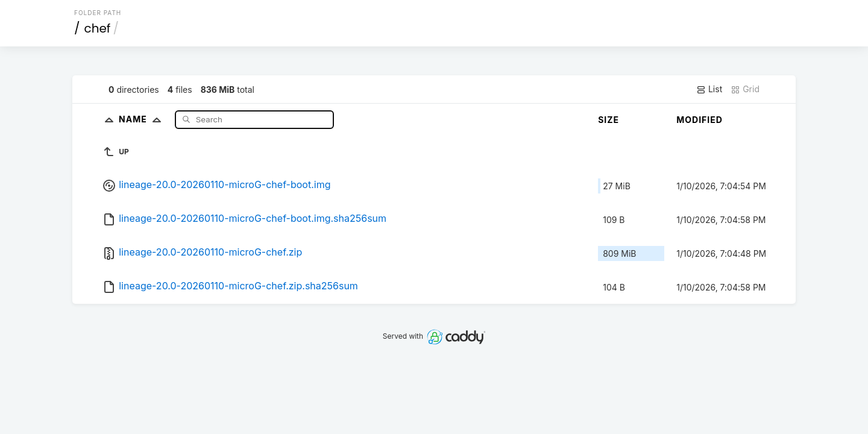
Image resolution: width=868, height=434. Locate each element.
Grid (745, 89)
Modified (700, 120)
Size (609, 120)
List (709, 89)
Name (143, 119)
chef (98, 28)
